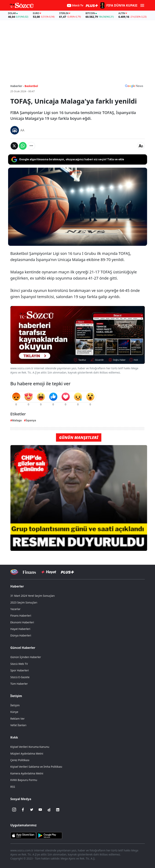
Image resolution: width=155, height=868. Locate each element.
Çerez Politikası (20, 760)
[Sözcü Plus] (67, 572)
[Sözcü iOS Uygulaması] (23, 835)
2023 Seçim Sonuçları (24, 602)
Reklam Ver (18, 719)
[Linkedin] (58, 810)
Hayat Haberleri (20, 629)
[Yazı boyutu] (141, 146)
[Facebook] (23, 810)
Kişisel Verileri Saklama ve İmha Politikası (36, 767)
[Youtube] (40, 810)
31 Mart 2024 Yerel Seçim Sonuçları (33, 596)
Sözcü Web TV (19, 664)
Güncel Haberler (23, 648)
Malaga (17, 420)
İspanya (31, 420)
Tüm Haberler (19, 684)
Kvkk (14, 737)
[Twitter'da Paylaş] (14, 146)
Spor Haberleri (20, 670)
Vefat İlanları (18, 725)
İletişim (16, 696)
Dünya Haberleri (21, 635)
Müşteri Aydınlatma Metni (27, 753)
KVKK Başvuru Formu (24, 780)
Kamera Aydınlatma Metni (27, 773)
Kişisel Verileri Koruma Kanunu (30, 747)
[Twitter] (32, 810)
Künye (14, 712)
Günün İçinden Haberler (26, 657)
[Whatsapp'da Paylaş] (23, 146)
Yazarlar (16, 609)
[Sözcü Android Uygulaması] (49, 835)
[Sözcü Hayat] (48, 572)
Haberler (17, 586)
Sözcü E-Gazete (20, 677)
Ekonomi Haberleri (22, 622)
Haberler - (17, 86)
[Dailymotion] (49, 810)
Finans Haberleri (21, 616)
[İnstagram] (14, 810)
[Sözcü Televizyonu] (14, 572)
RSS (13, 787)
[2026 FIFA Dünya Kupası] (118, 5)
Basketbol (31, 86)
